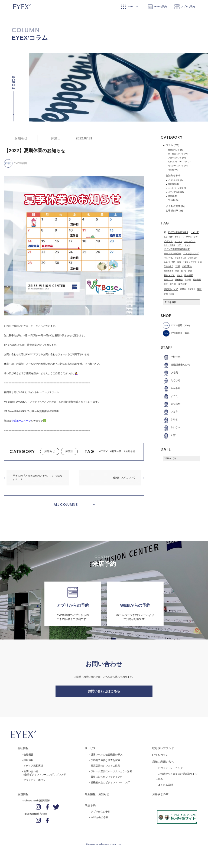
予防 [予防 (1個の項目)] (173, 262)
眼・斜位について (176, 154)
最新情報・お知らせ (97, 797)
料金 (161, 782)
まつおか (172, 404)
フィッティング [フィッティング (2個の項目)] (191, 254)
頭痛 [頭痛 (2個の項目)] (172, 294)
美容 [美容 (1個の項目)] (166, 284)
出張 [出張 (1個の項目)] (179, 262)
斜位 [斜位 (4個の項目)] (184, 271)
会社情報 (23, 751)
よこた (170, 396)
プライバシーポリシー (36, 783)
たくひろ (172, 381)
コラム (169, 145)
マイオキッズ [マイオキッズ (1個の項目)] (180, 258)
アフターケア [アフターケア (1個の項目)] (192, 237)
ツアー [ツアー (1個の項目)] (180, 245)
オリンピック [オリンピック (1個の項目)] (190, 241)
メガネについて (175, 158)
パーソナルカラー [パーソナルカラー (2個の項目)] (173, 254)
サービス (90, 751)
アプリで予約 (188, 7)
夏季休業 (116, 451)
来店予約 (90, 808)
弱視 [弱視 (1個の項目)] (177, 271)
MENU (131, 7)
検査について (174, 150)
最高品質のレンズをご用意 (105, 768)
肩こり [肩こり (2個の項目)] (173, 284)
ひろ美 (170, 373)
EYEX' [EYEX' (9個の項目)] (195, 232)
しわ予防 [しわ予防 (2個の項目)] (168, 237)
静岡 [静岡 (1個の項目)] (166, 294)
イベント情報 (174, 180)
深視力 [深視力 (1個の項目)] (180, 275)
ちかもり (172, 388)
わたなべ (172, 427)
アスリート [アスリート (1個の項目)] (179, 237)
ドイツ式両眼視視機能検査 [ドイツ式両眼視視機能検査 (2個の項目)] (177, 249)
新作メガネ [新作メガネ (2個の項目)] (169, 275)
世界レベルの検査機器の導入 (107, 757)
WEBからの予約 (99, 820)
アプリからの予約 (100, 814)
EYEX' (104, 451)
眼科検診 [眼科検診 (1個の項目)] (179, 280)
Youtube (172, 200)
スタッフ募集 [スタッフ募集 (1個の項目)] (170, 245)
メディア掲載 (174, 192)
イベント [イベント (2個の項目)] (168, 241)
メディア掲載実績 (33, 768)
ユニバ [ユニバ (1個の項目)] (167, 262)
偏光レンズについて (124, 478)
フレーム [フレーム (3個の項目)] (168, 258)
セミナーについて (176, 166)
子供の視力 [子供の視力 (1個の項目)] (169, 266)
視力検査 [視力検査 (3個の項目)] (183, 284)
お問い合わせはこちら (104, 693)
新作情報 (172, 184)
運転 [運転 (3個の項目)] (199, 289)
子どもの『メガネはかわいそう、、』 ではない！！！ (38, 478)
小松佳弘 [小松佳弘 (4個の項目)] (187, 266)
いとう (170, 412)
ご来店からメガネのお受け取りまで (178, 776)
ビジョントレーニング (178, 161)
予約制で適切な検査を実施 (105, 763)
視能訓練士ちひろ (176, 365)
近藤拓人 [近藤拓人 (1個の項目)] (191, 289)
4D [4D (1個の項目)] (165, 232)
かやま (170, 420)
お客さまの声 (160, 797)
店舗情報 (23, 797)
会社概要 (28, 757)
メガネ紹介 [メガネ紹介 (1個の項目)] (193, 258)
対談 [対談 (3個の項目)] (178, 266)
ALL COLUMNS (66, 505)
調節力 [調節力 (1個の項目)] (183, 289)
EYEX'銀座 (172, 333)
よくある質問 (173, 206)
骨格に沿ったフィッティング (107, 780)
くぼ (169, 435)
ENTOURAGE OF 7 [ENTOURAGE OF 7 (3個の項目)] (178, 232)
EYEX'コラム (160, 758)
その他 (171, 170)
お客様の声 (172, 211)
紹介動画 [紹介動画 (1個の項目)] (197, 280)
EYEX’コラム (30, 38)
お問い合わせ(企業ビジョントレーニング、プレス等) (45, 776)
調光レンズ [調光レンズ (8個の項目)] (171, 289)
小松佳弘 (172, 357)
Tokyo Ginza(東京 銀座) (36, 817)
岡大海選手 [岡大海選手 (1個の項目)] (169, 271)
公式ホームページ (21, 421)
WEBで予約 (160, 7)
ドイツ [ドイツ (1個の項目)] (188, 245)
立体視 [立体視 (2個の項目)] (188, 280)
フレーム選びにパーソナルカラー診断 (111, 774)
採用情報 (28, 763)
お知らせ (21, 138)
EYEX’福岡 (173, 326)
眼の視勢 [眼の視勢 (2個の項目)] (189, 275)
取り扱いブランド (163, 751)
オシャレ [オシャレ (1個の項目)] (178, 241)
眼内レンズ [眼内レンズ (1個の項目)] (169, 280)
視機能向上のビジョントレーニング (110, 785)
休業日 (56, 138)
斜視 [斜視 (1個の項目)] (190, 271)
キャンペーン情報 (176, 188)
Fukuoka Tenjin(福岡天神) (37, 803)
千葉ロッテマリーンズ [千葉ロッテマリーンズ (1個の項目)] (192, 262)
